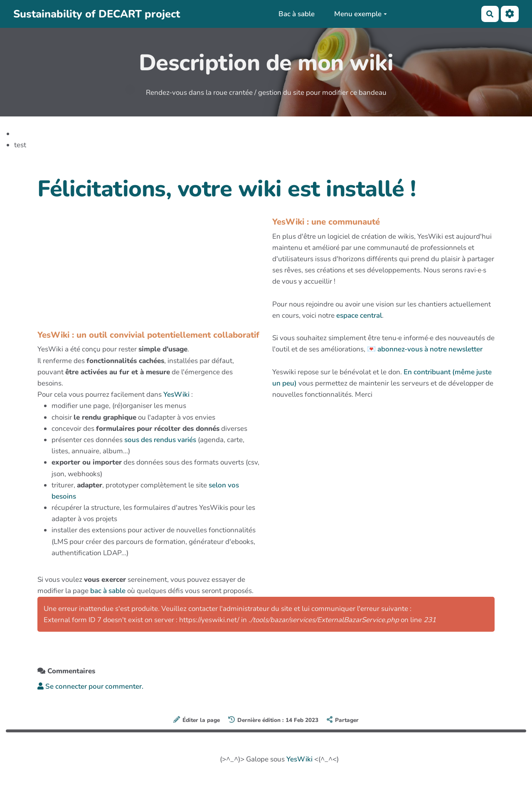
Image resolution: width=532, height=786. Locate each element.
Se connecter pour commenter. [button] (90, 686)
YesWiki (176, 394)
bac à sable (108, 591)
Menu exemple (361, 14)
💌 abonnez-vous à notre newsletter (425, 349)
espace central (359, 315)
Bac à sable (297, 14)
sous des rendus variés (160, 440)
